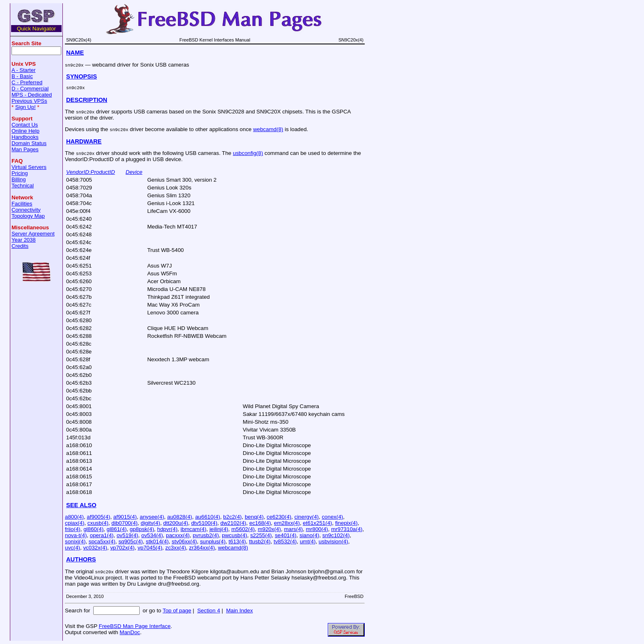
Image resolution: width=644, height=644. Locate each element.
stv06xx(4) (184, 541)
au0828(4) (180, 517)
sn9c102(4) (336, 535)
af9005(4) (98, 517)
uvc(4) (72, 548)
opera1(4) (102, 535)
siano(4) (309, 535)
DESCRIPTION (87, 100)
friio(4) (73, 529)
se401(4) (286, 535)
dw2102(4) (233, 523)
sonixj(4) (75, 541)
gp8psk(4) (142, 529)
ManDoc (130, 632)
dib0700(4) (124, 523)
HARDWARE (84, 141)
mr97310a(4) (347, 529)
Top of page (177, 611)
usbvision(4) (333, 541)
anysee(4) (152, 517)
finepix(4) (346, 523)
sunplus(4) (213, 541)
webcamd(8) (268, 129)
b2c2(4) (232, 517)
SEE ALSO (81, 505)
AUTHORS (81, 559)
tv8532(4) (285, 541)
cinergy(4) (307, 517)
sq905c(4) (130, 541)
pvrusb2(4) (206, 535)
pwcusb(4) (234, 535)
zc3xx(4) (176, 548)
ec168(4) (260, 523)
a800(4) (74, 517)
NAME (75, 53)
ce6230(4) (279, 517)
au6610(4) (208, 517)
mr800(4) (317, 529)
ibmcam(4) (194, 529)
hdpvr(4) (167, 529)
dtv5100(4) (204, 523)
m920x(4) (269, 529)
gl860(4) (93, 529)
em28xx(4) (287, 523)
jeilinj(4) (219, 529)
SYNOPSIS (82, 76)
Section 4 (209, 611)
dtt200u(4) (176, 523)
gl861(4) (116, 529)
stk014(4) (157, 541)
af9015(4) (125, 517)
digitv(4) (150, 523)
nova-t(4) (76, 535)
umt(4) (308, 541)
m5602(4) (243, 529)
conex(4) (332, 517)
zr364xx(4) (202, 548)
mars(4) (293, 529)
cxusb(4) (98, 523)
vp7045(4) (150, 548)
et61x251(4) (317, 523)
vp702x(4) (122, 548)
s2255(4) (261, 535)
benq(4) (254, 517)
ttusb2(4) (260, 541)
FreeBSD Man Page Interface (135, 626)
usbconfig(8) (248, 153)
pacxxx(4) (178, 535)
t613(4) (237, 541)
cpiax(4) (75, 523)
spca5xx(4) (102, 541)
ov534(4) (152, 535)
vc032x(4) (95, 548)
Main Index (239, 611)
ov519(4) (128, 535)
